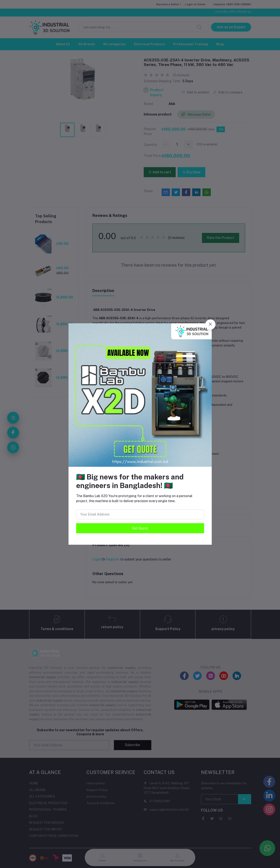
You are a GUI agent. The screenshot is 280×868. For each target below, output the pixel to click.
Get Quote (140, 528)
